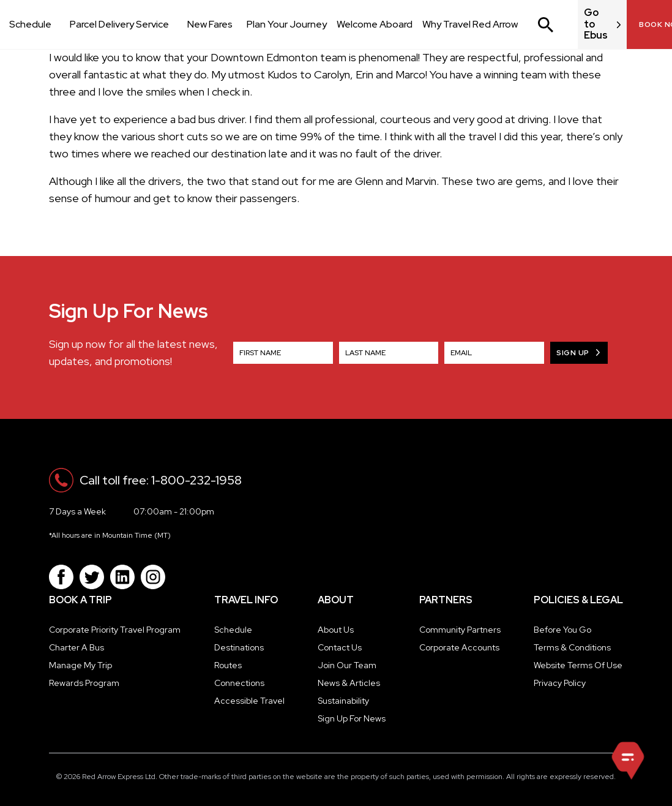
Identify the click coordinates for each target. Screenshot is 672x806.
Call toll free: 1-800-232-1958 (161, 480)
